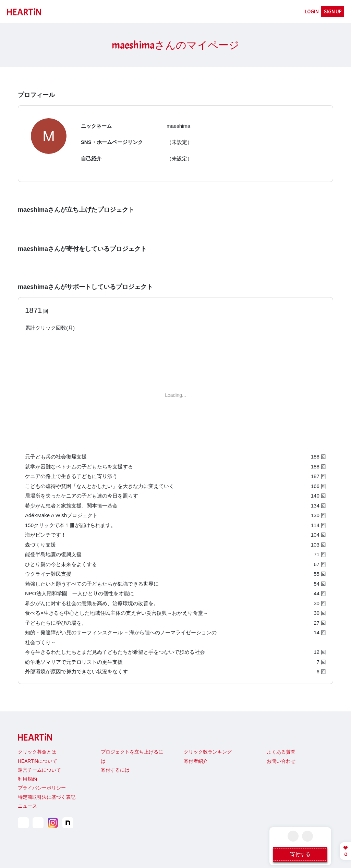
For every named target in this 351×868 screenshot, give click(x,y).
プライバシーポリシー (42, 788)
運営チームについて (39, 770)
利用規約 (27, 779)
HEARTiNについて (38, 761)
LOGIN (312, 12)
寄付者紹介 (196, 761)
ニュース (27, 806)
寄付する (300, 854)
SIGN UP (333, 12)
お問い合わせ (281, 761)
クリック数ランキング (208, 752)
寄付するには (115, 770)
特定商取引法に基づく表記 (47, 797)
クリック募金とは (37, 752)
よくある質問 (281, 752)
